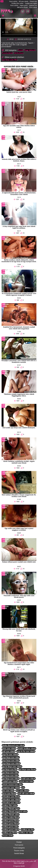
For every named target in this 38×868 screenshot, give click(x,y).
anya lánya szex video (11, 757)
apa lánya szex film (10, 60)
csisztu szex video (26, 781)
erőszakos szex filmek (11, 797)
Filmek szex (33, 1)
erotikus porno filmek (11, 824)
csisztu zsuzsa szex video (12, 785)
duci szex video (8, 791)
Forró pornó (19, 845)
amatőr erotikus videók (27, 748)
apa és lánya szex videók (12, 767)
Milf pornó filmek (22, 7)
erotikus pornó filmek (11, 821)
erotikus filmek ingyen (11, 809)
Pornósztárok (7, 53)
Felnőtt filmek (19, 853)
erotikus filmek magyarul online (15, 812)
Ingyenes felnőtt (20, 866)
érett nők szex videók (26, 794)
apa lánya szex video (10, 773)
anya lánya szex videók (11, 763)
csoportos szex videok (11, 788)
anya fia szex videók (10, 754)
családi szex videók (10, 781)
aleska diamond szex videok (13, 745)
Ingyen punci (24, 5)
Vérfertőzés (19, 53)
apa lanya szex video (10, 775)
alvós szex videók (9, 748)
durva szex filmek (9, 794)
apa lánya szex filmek (27, 769)
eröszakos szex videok (11, 803)
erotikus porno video (10, 827)
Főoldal (19, 842)
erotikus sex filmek (10, 833)
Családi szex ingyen (31, 3)
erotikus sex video (26, 833)
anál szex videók (9, 751)
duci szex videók (22, 791)
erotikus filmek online (11, 815)
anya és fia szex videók (26, 751)
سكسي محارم (29, 861)
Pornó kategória (19, 848)
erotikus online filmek (11, 818)
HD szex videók (24, 1)
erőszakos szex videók (11, 800)
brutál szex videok (28, 779)
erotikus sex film (27, 830)
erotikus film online (10, 806)
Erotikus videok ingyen (18, 861)
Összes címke (8, 836)
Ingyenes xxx (33, 5)
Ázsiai (21, 50)
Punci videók (33, 7)
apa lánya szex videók (11, 779)
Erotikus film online (18, 3)
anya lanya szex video (11, 760)
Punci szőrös (13, 1)
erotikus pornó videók (11, 830)
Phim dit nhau (6, 861)
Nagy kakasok (30, 50)
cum (23, 788)
